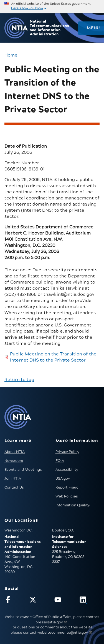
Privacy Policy (67, 452)
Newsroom (14, 461)
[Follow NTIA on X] (40, 601)
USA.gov (63, 479)
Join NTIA (13, 479)
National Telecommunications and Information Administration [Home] (49, 28)
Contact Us (14, 487)
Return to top (19, 380)
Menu (93, 28)
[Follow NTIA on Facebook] (15, 601)
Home (11, 55)
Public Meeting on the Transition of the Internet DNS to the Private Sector (53, 357)
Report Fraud (67, 487)
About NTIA (15, 452)
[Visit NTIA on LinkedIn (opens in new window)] (89, 601)
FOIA (60, 461)
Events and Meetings (23, 470)
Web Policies (67, 496)
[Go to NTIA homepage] (16, 28)
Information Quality (73, 505)
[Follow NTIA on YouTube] (64, 601)
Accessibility (67, 470)
